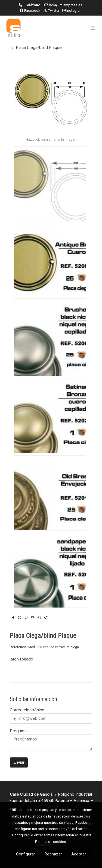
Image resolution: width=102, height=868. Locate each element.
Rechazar (53, 854)
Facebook (30, 10)
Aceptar (79, 854)
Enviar (19, 762)
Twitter (51, 10)
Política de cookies (50, 842)
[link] (14, 28)
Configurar (26, 854)
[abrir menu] (93, 28)
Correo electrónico (27, 710)
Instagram (72, 10)
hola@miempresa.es (66, 5)
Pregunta (18, 731)
